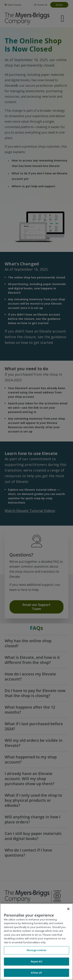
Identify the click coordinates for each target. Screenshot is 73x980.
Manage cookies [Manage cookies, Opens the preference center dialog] (36, 950)
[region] (36, 942)
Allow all (36, 973)
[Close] (68, 909)
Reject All (36, 961)
